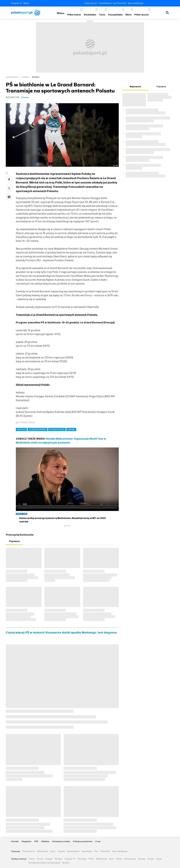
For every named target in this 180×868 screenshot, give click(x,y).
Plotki (91, 859)
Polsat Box (105, 851)
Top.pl (159, 859)
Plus (96, 851)
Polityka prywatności (83, 842)
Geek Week (87, 851)
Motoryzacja (130, 859)
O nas (98, 842)
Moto (128, 15)
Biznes (119, 859)
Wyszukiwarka (167, 13)
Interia (32, 859)
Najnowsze (135, 87)
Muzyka (66, 863)
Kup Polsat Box (120, 3)
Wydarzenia (101, 859)
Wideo (61, 13)
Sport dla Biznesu (136, 3)
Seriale (151, 859)
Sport (53, 851)
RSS (168, 3)
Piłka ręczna (142, 15)
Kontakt (15, 842)
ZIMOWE (71, 429)
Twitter (150, 3)
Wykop (9, 197)
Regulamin (27, 842)
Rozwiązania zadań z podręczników (44, 863)
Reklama (45, 842)
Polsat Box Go (91, 3)
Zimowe (25, 77)
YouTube (155, 3)
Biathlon (36, 77)
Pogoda (61, 851)
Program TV (17, 3)
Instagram (159, 3)
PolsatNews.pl (105, 3)
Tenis (102, 15)
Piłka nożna (74, 15)
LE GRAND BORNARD (38, 429)
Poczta (40, 859)
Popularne (14, 541)
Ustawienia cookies (61, 842)
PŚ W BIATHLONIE (57, 429)
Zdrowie (142, 859)
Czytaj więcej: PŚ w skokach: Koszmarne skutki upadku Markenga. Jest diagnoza (61, 633)
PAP (36, 842)
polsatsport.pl (12, 77)
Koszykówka (115, 15)
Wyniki (26, 3)
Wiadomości (43, 851)
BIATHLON (21, 429)
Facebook (146, 3)
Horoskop (82, 859)
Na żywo (59, 859)
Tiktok (163, 3)
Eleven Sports (73, 851)
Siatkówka (90, 15)
